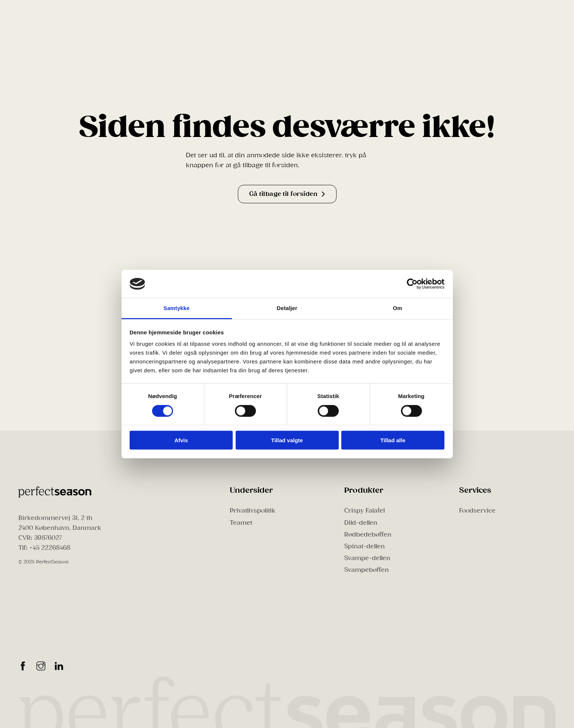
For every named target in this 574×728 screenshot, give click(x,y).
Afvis (181, 440)
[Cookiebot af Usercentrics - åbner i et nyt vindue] (412, 284)
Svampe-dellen (367, 558)
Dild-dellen (361, 523)
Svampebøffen (367, 570)
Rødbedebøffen (368, 534)
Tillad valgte (287, 440)
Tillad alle (393, 440)
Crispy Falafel (365, 511)
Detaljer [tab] (287, 308)
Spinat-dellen (365, 546)
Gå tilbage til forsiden (287, 194)
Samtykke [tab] (177, 308)
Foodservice (477, 511)
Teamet (241, 523)
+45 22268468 (50, 548)
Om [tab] (397, 308)
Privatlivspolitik (253, 511)
